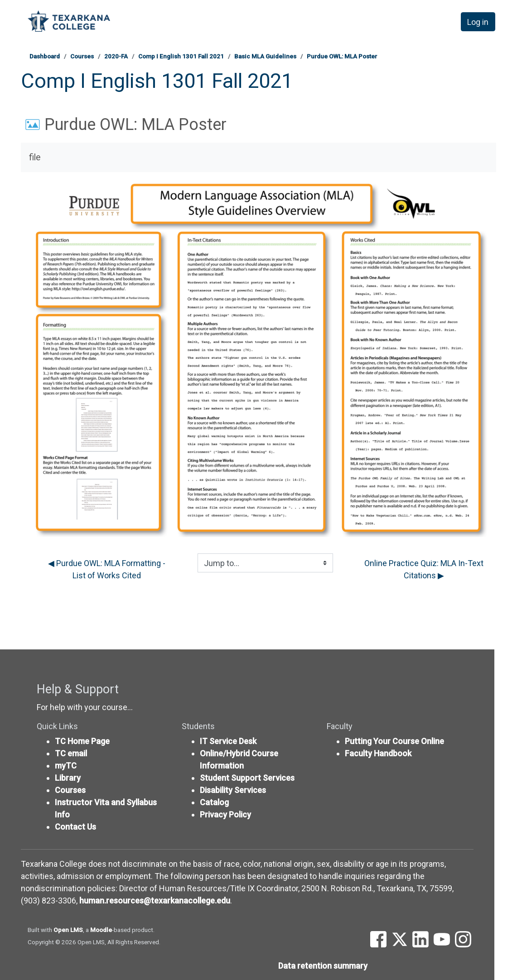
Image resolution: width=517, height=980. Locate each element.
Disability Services (233, 790)
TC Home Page (82, 741)
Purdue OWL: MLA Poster (342, 56)
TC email (71, 753)
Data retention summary (323, 966)
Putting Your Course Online (394, 741)
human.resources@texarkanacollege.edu (155, 901)
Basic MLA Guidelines (265, 56)
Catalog (214, 802)
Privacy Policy (225, 814)
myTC (66, 766)
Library (68, 778)
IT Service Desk (228, 741)
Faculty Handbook (378, 753)
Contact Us (75, 827)
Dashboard (45, 56)
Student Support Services (247, 778)
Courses (82, 56)
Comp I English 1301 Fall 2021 (181, 56)
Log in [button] (478, 22)
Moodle (101, 930)
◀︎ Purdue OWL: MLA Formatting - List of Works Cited (108, 569)
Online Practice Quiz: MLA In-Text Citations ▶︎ (425, 569)
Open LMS (68, 930)
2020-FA (116, 56)
